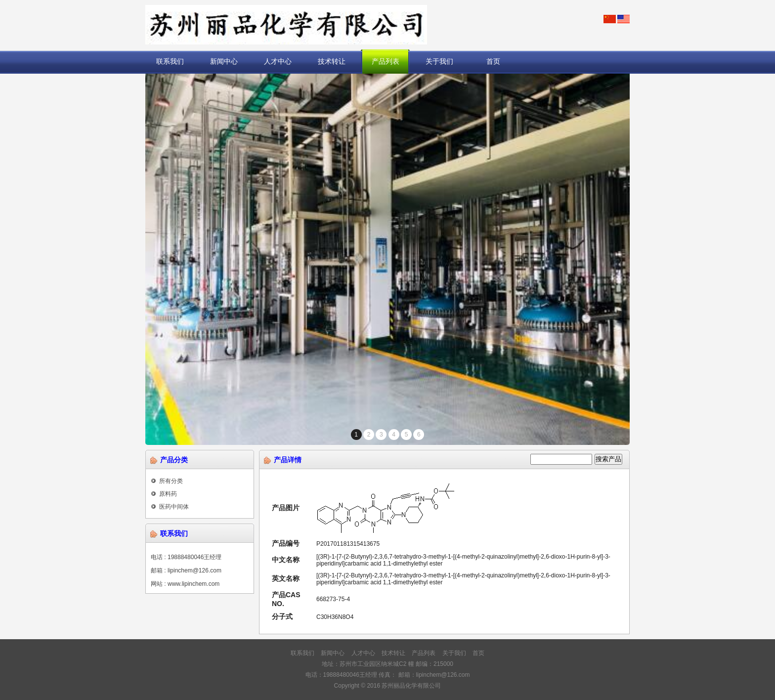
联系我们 (170, 61)
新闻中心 (224, 61)
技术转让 (332, 61)
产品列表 (386, 61)
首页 (493, 61)
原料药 (164, 494)
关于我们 (439, 61)
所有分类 (167, 481)
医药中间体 (170, 507)
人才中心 (278, 61)
